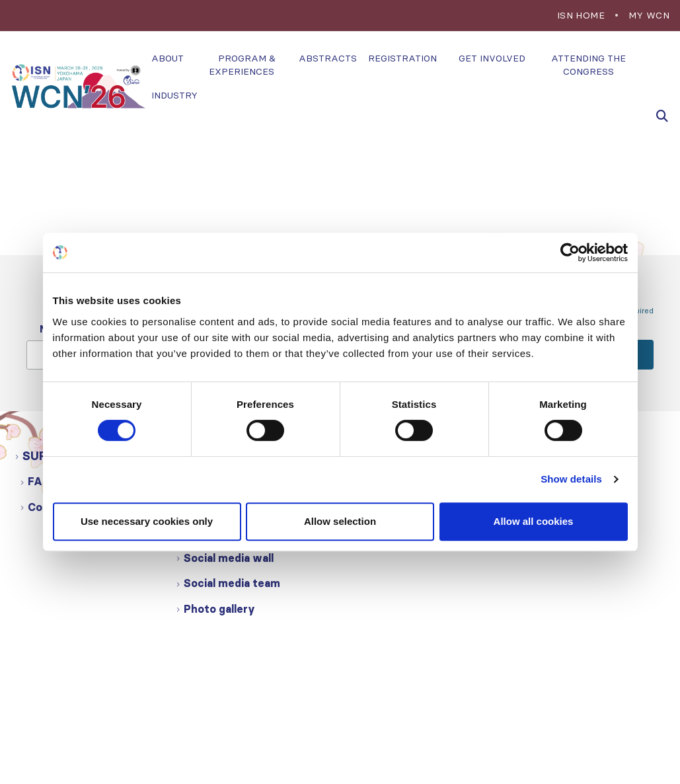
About (168, 58)
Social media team (232, 583)
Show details (571, 479)
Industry (174, 95)
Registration (402, 58)
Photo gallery (219, 609)
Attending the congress (588, 65)
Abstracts (328, 58)
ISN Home (581, 15)
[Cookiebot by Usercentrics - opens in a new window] (570, 253)
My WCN (649, 15)
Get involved (492, 58)
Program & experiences (242, 65)
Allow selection (340, 521)
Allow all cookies (534, 521)
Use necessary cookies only (147, 521)
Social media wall (229, 558)
